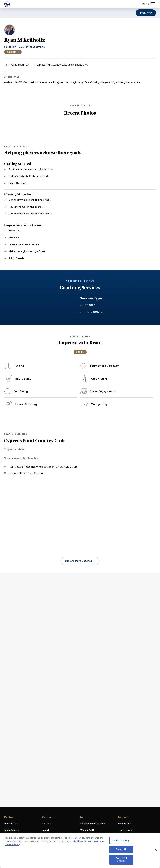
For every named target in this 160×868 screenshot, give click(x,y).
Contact (47, 823)
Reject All (121, 849)
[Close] (156, 850)
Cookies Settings (121, 841)
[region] (80, 850)
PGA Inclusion (126, 830)
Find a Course (12, 830)
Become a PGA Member (93, 823)
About (46, 830)
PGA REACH (125, 824)
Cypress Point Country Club (27, 552)
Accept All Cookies (121, 860)
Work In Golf (87, 830)
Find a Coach (11, 823)
